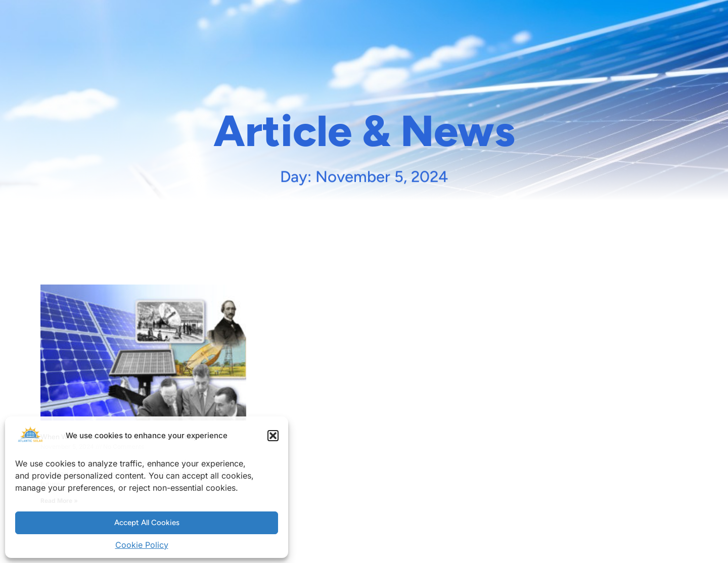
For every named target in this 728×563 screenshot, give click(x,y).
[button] (273, 436)
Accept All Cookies (147, 523)
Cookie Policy (142, 545)
